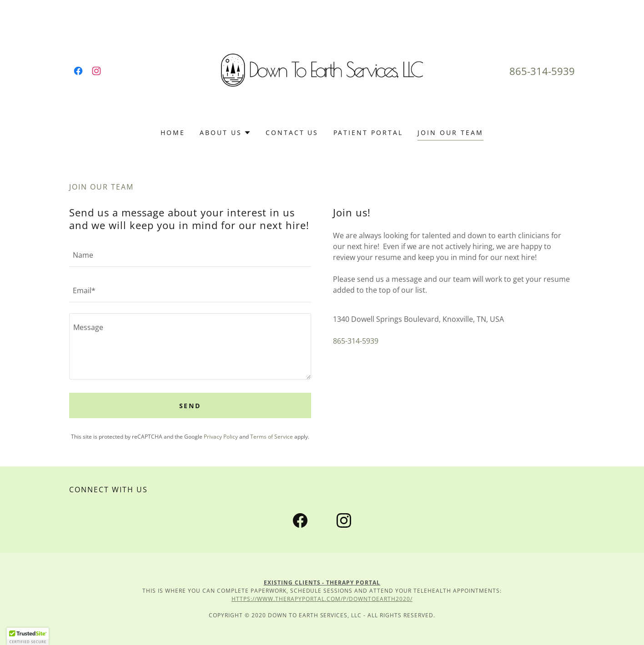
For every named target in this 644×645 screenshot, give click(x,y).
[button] (225, 133)
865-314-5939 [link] (542, 71)
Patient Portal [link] (368, 132)
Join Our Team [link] (450, 132)
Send (190, 406)
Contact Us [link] (292, 132)
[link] (78, 71)
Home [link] (173, 132)
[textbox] (190, 255)
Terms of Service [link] (272, 437)
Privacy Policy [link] (221, 437)
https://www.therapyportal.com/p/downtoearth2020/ (322, 599)
